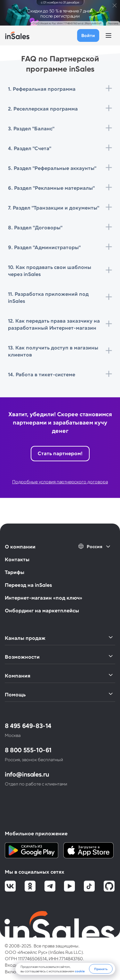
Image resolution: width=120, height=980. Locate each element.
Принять (101, 969)
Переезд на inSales (28, 585)
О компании (20, 546)
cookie (80, 971)
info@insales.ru (27, 774)
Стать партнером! (60, 453)
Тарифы (15, 572)
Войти (88, 35)
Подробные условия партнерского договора (60, 482)
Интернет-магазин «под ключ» (44, 597)
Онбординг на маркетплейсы (42, 610)
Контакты (17, 559)
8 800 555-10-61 (28, 750)
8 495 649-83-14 (28, 725)
